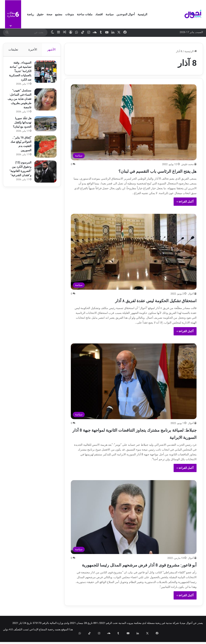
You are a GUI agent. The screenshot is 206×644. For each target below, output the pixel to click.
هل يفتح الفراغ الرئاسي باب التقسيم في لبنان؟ (139, 171)
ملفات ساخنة (85, 14)
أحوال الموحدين (126, 14)
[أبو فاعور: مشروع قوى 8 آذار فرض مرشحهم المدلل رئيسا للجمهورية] (134, 517)
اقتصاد (99, 14)
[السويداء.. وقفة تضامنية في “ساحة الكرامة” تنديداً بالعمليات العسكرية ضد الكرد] (43, 74)
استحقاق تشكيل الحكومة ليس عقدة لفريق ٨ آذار (136, 300)
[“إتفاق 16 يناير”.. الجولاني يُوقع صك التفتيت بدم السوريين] (43, 157)
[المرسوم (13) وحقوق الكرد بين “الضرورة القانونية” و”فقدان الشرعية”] (43, 182)
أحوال (191, 294)
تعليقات (13, 50)
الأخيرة (33, 50)
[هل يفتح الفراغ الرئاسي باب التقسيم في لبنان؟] (134, 122)
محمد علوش (187, 164)
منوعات (70, 14)
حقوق (40, 14)
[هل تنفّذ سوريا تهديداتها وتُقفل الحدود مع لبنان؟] (43, 134)
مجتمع (59, 14)
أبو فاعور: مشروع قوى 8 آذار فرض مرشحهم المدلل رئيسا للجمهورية (142, 568)
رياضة (30, 14)
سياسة (110, 14)
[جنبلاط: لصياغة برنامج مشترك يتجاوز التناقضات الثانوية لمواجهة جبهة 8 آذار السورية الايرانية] (134, 381)
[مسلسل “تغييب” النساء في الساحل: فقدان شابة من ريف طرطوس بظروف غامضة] (43, 106)
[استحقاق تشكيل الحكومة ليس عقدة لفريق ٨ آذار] (134, 252)
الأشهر (51, 50)
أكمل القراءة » (185, 202)
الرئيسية (142, 14)
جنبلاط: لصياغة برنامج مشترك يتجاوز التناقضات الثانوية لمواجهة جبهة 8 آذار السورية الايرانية (138, 433)
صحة (49, 14)
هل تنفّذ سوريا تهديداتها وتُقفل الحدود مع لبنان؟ (20, 133)
